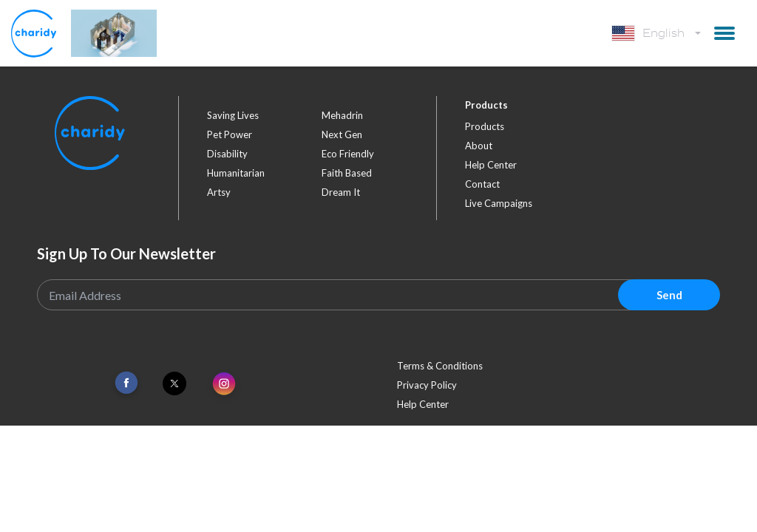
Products (485, 126)
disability (227, 154)
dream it (341, 192)
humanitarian (236, 173)
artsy (219, 192)
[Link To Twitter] (174, 383)
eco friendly (348, 154)
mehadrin (342, 115)
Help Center (491, 165)
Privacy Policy (427, 385)
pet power (230, 134)
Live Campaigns (499, 203)
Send (669, 295)
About (479, 146)
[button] (724, 33)
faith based (347, 173)
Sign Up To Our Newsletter (126, 253)
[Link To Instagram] (224, 385)
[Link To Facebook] (126, 383)
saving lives (233, 115)
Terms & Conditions (440, 366)
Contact (482, 184)
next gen (342, 134)
